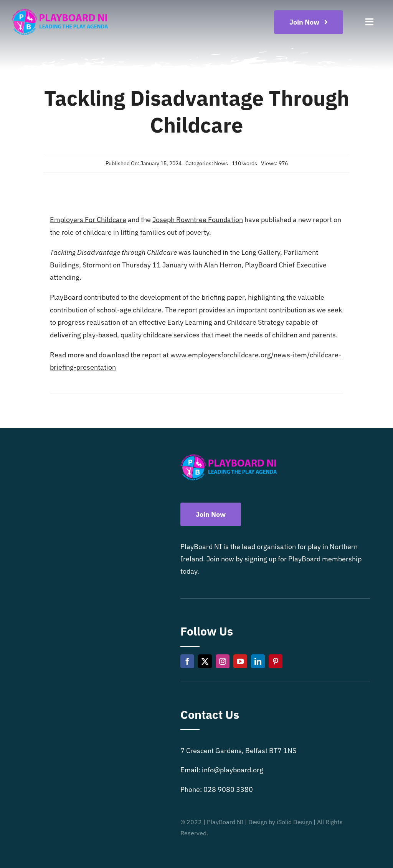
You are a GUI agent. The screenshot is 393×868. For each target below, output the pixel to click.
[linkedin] (258, 661)
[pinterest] (276, 661)
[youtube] (240, 661)
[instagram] (223, 661)
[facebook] (187, 661)
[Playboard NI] (60, 9)
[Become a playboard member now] (309, 22)
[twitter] (205, 661)
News (221, 163)
